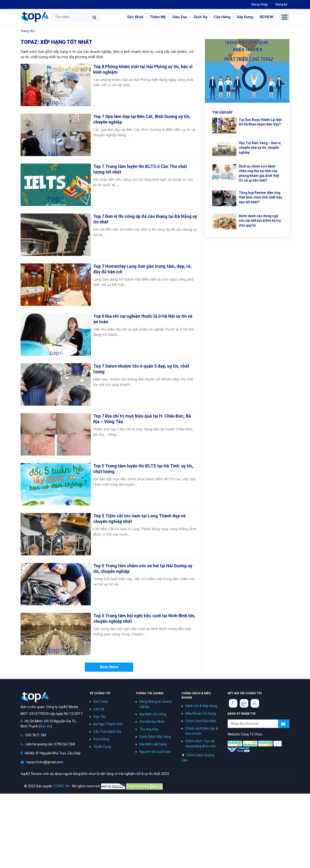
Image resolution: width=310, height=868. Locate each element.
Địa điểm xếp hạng (153, 744)
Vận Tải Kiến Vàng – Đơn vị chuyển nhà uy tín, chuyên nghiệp (260, 148)
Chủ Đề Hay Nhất (152, 722)
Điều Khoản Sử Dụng (201, 713)
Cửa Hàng (222, 17)
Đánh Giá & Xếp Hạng (201, 706)
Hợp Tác (99, 717)
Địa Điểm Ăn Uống (153, 714)
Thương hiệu (149, 729)
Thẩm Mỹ (158, 17)
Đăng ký (281, 4)
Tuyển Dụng (102, 747)
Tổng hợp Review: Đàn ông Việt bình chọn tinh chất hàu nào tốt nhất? (260, 197)
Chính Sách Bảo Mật (201, 721)
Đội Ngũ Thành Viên (108, 724)
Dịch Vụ (201, 17)
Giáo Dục (180, 17)
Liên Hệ (99, 709)
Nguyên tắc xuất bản (155, 752)
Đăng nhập (260, 4)
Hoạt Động (101, 739)
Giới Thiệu (101, 702)
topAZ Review (35, 17)
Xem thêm (109, 667)
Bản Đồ (45, 726)
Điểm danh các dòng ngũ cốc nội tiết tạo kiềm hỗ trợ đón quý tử (260, 221)
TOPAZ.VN (61, 786)
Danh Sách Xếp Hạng (155, 737)
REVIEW (266, 17)
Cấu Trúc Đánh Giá (107, 732)
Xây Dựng (245, 17)
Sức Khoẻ (135, 17)
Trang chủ (27, 31)
